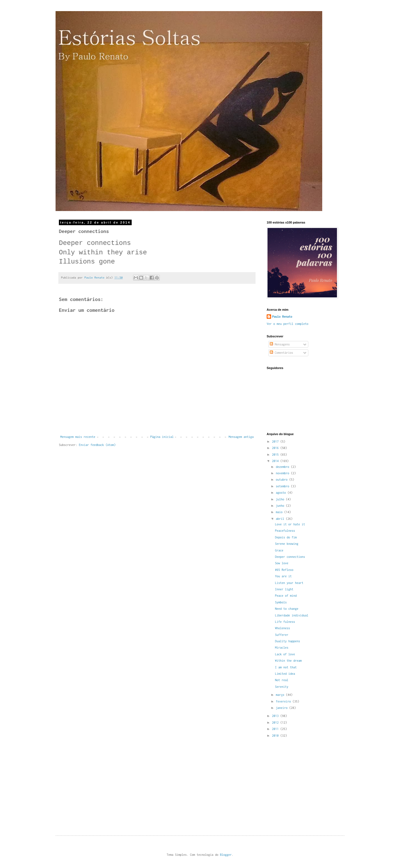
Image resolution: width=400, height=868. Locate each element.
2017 (276, 441)
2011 (276, 729)
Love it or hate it (290, 524)
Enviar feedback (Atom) (97, 445)
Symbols (281, 602)
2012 (276, 723)
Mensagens (280, 344)
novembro (283, 473)
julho (281, 499)
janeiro (282, 708)
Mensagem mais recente (78, 437)
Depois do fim (286, 537)
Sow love (282, 563)
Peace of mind (286, 596)
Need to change (287, 609)
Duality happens (287, 641)
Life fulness (285, 622)
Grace (279, 550)
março (281, 695)
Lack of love (285, 654)
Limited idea (285, 674)
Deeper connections (290, 557)
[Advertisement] (308, 781)
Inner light (284, 589)
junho (281, 506)
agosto (282, 493)
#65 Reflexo (284, 570)
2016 (276, 448)
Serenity (282, 687)
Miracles (282, 648)
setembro (283, 486)
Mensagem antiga (241, 437)
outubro (282, 480)
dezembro (283, 467)
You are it (283, 576)
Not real (282, 680)
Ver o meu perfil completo (287, 324)
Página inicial (162, 437)
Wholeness (282, 628)
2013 (276, 716)
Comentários (281, 353)
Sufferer (282, 635)
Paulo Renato (282, 317)
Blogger (226, 855)
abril (281, 519)
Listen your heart (289, 583)
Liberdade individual (292, 615)
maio (280, 512)
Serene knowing (287, 544)
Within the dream (288, 661)
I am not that (286, 667)
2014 (276, 461)
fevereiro (284, 701)
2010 (276, 736)
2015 (276, 455)
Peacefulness (285, 531)
